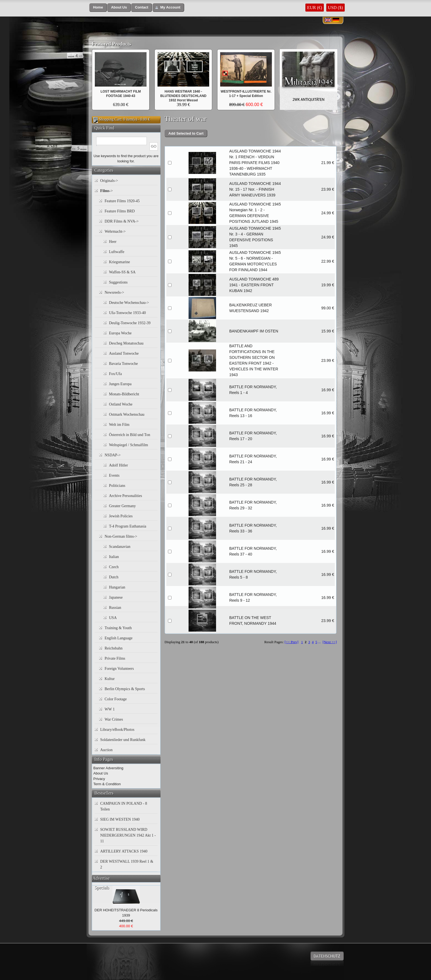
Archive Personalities (126, 496)
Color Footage (116, 699)
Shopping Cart (110, 119)
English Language (119, 638)
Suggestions (118, 282)
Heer (113, 242)
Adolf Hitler (119, 465)
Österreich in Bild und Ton (130, 435)
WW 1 (110, 709)
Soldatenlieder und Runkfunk (123, 740)
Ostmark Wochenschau (127, 414)
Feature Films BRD (120, 211)
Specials (102, 888)
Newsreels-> (114, 292)
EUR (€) (315, 8)
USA (113, 618)
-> (107, 191)
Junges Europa (120, 384)
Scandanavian (120, 547)
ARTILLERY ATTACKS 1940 (124, 851)
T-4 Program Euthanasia (128, 526)
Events (114, 475)
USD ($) (335, 8)
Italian (114, 557)
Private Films (115, 658)
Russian (115, 608)
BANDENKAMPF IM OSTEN (254, 331)
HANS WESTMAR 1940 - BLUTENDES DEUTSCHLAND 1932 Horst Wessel (183, 96)
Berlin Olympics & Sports (125, 689)
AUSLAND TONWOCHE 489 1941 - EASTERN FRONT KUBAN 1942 (254, 285)
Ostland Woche (121, 404)
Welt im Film (119, 425)
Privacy (99, 779)
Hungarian (117, 587)
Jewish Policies (121, 516)
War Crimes (114, 719)
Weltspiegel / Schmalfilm (129, 445)
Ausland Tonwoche (124, 353)
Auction (107, 750)
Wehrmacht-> (115, 231)
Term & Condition (107, 784)
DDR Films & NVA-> (122, 221)
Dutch (114, 577)
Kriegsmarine (120, 262)
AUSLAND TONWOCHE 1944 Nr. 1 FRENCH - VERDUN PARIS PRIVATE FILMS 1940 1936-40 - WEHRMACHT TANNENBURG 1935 (255, 163)
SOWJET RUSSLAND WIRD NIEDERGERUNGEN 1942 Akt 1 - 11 (128, 835)
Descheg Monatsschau (126, 343)
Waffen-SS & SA (122, 272)
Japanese (116, 597)
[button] (98, 8)
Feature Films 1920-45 (122, 201)
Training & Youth (118, 628)
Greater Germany (123, 506)
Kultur (110, 679)
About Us (101, 773)
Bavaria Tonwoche (124, 364)
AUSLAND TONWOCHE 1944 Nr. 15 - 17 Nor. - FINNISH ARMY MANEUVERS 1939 (255, 189)
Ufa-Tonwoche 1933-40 (128, 313)
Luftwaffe (117, 252)
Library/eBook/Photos (117, 730)
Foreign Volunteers (119, 669)
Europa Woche (120, 333)
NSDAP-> (113, 455)
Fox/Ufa (116, 374)
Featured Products (111, 44)
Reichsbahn (114, 648)
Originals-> (109, 181)
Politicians (117, 486)
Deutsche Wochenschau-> (129, 303)
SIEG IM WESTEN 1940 (120, 819)
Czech (114, 567)
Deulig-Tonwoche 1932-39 (130, 323)
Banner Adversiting (108, 768)
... (319, 642)
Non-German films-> (121, 536)
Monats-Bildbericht (124, 394)
